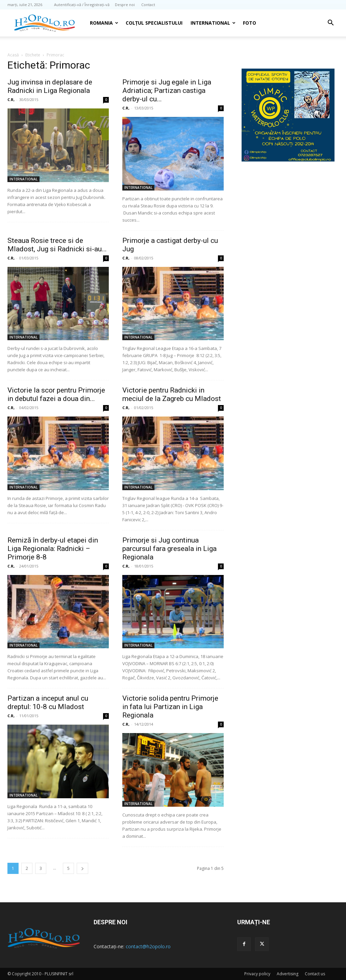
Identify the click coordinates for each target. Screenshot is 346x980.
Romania (104, 23)
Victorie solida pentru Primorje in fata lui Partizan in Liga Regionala (170, 707)
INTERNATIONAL (213, 23)
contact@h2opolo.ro (148, 946)
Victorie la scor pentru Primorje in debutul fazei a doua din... (56, 394)
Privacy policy (257, 974)
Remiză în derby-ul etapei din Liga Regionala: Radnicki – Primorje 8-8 (53, 549)
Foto (250, 23)
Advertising (288, 974)
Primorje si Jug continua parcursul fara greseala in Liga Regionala (169, 549)
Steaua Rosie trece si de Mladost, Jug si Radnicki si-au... (57, 245)
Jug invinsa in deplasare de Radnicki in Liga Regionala (50, 86)
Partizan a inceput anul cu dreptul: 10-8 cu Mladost (48, 702)
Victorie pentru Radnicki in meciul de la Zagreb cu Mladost (172, 394)
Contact (148, 5)
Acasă (13, 55)
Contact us (315, 974)
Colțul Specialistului (154, 23)
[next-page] (82, 868)
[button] (330, 23)
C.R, (11, 99)
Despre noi (125, 5)
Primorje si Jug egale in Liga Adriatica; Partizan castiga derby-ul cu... (167, 91)
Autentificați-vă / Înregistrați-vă (82, 5)
